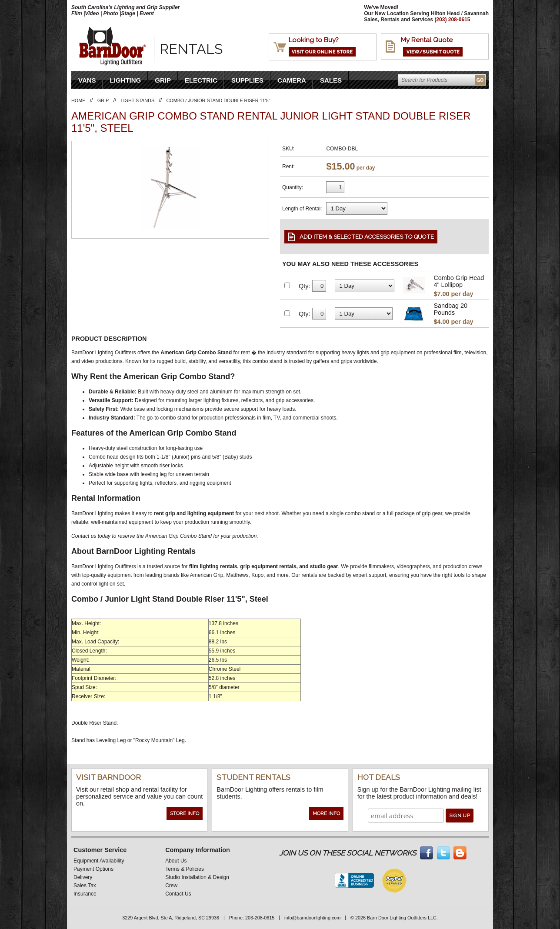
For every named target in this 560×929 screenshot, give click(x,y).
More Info (326, 813)
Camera (292, 80)
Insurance (85, 894)
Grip (163, 80)
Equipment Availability (99, 861)
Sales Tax (85, 886)
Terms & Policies (185, 869)
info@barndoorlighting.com (312, 918)
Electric (201, 80)
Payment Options (93, 869)
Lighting (126, 80)
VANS (87, 80)
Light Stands (138, 100)
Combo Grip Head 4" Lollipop (459, 281)
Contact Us (178, 894)
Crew (171, 886)
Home (78, 100)
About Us (176, 861)
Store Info (185, 813)
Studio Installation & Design (197, 877)
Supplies (247, 80)
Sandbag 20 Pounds (450, 309)
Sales (331, 80)
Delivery (83, 877)
